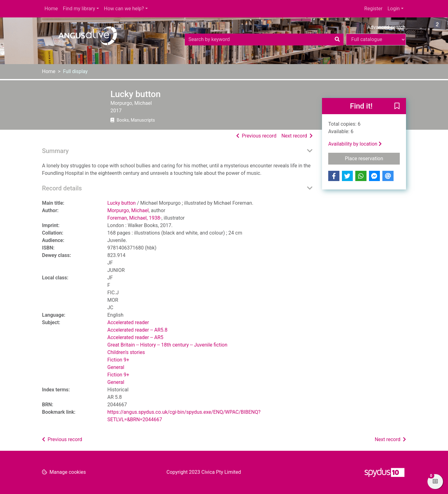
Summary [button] (55, 151)
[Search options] (376, 40)
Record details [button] (62, 188)
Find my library (79, 9)
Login (393, 9)
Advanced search (386, 27)
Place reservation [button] (373, 158)
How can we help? (124, 9)
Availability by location (355, 144)
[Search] (337, 40)
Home (51, 9)
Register (373, 9)
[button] (397, 106)
